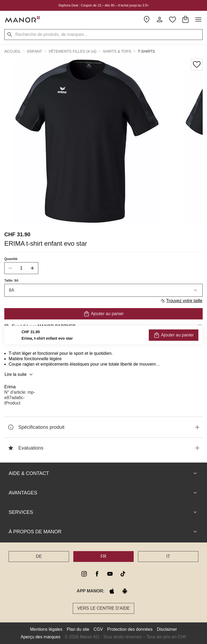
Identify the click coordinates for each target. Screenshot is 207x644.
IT (168, 556)
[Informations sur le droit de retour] (200, 342)
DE (39, 556)
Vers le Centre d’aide (104, 608)
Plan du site (78, 629)
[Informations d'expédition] (200, 326)
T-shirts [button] (146, 51)
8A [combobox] (103, 290)
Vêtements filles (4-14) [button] (72, 51)
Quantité (11, 259)
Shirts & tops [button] (117, 51)
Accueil (13, 51)
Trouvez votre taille (181, 301)
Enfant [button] (35, 51)
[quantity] (21, 268)
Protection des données (130, 629)
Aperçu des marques (40, 637)
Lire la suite (19, 375)
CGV (98, 629)
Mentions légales (46, 629)
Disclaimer (167, 629)
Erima (10, 387)
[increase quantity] (32, 268)
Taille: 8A (11, 281)
